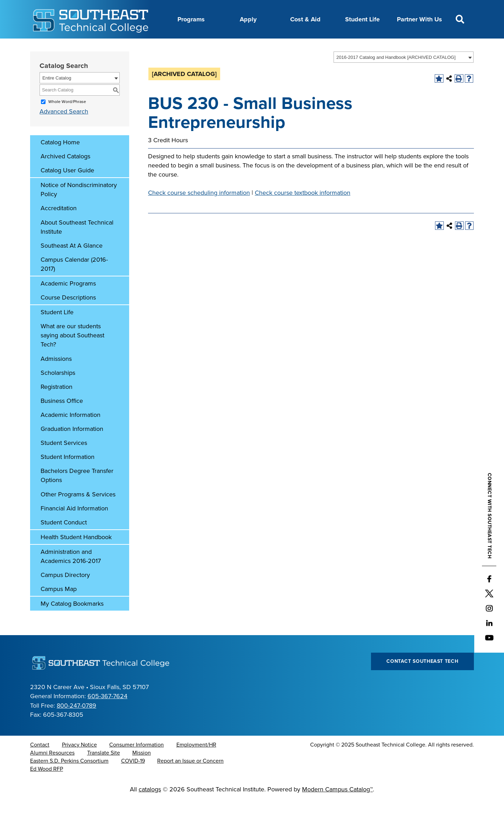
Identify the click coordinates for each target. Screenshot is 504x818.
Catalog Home (60, 160)
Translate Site (104, 770)
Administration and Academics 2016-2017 (71, 574)
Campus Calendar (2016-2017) (74, 282)
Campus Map (59, 606)
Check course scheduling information (199, 210)
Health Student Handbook (76, 555)
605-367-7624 (107, 714)
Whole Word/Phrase (67, 119)
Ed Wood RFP (47, 786)
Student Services (64, 460)
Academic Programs (68, 301)
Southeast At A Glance (72, 263)
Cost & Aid (305, 19)
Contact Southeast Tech (422, 679)
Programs (191, 19)
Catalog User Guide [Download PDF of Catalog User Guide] (67, 188)
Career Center (159, 47)
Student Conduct (64, 540)
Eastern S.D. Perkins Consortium (69, 778)
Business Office (62, 418)
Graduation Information (72, 446)
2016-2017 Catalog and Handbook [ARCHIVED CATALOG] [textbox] (396, 75)
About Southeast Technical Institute (77, 245)
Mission (142, 770)
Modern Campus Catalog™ (337, 807)
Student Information (68, 474)
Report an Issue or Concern (190, 778)
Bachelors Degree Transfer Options (77, 493)
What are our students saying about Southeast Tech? (72, 353)
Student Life (362, 19)
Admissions (56, 376)
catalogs (150, 807)
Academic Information (71, 432)
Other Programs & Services (78, 512)
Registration (57, 404)
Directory (234, 47)
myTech (332, 47)
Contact (40, 762)
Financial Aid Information (74, 526)
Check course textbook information (303, 210)
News (264, 47)
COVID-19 (133, 778)
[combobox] (404, 75)
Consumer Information (136, 762)
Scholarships (58, 390)
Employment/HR (196, 762)
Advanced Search (64, 129)
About (123, 47)
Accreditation (59, 226)
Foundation (296, 47)
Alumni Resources (52, 770)
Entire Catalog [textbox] (57, 95)
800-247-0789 (76, 723)
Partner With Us (419, 19)
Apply (248, 19)
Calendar (200, 47)
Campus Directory (65, 592)
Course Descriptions (68, 315)
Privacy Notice (79, 762)
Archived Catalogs (65, 174)
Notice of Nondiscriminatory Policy (79, 207)
